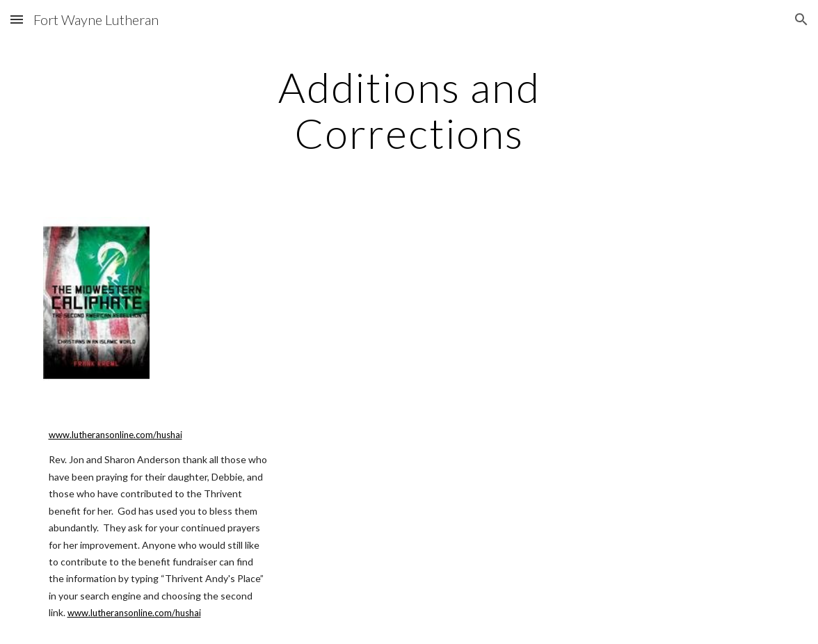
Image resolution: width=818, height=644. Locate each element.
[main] (409, 110)
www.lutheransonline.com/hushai (115, 435)
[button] (17, 19)
